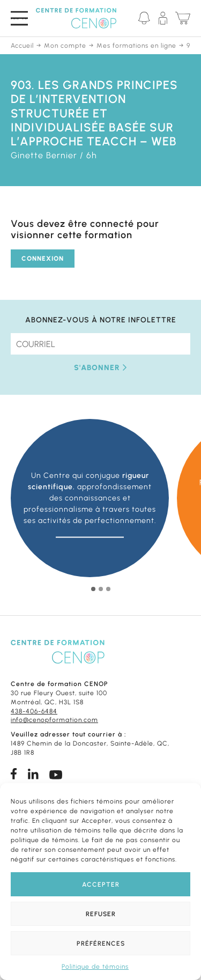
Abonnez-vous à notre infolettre (101, 320)
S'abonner (100, 368)
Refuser (101, 914)
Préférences (101, 944)
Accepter (101, 885)
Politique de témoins (95, 967)
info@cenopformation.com (54, 720)
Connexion (43, 259)
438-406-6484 (34, 711)
